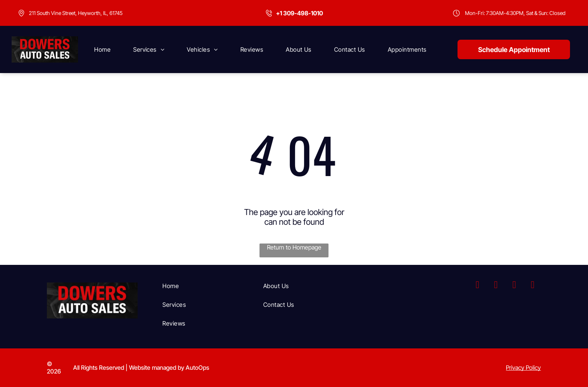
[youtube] (514, 286)
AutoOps (197, 368)
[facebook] (477, 286)
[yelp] (532, 286)
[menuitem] (102, 49)
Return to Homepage (294, 247)
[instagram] (496, 286)
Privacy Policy (523, 368)
